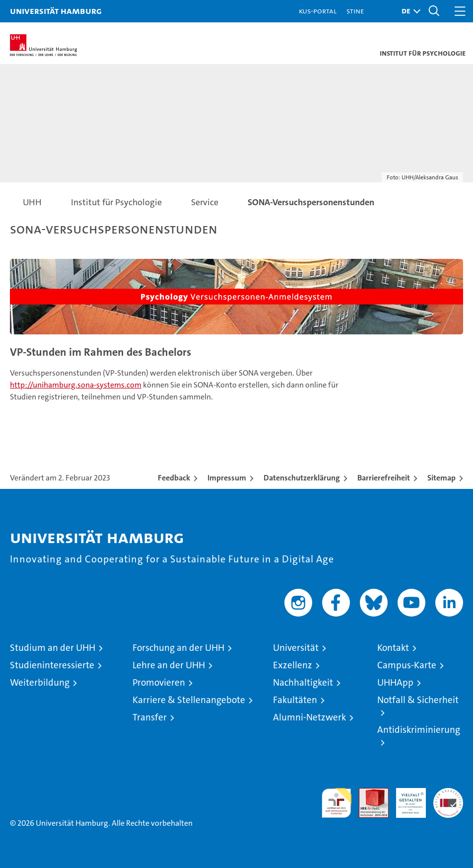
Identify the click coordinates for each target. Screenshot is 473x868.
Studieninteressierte (52, 665)
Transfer (150, 717)
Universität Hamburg (56, 11)
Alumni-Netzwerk (309, 717)
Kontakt (393, 648)
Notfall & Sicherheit (418, 700)
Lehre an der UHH (169, 665)
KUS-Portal (318, 11)
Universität (296, 648)
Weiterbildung (40, 682)
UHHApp (395, 682)
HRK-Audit (405, 798)
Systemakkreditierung (448, 793)
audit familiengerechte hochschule (337, 803)
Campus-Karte (407, 665)
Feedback (174, 478)
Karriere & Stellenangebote (189, 700)
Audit (368, 793)
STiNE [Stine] (355, 11)
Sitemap (441, 478)
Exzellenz (293, 665)
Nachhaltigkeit (303, 682)
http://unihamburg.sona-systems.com (76, 385)
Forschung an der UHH (178, 648)
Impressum (227, 478)
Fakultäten (295, 700)
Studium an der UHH (53, 648)
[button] (408, 11)
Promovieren (159, 682)
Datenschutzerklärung (302, 478)
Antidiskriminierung (419, 730)
